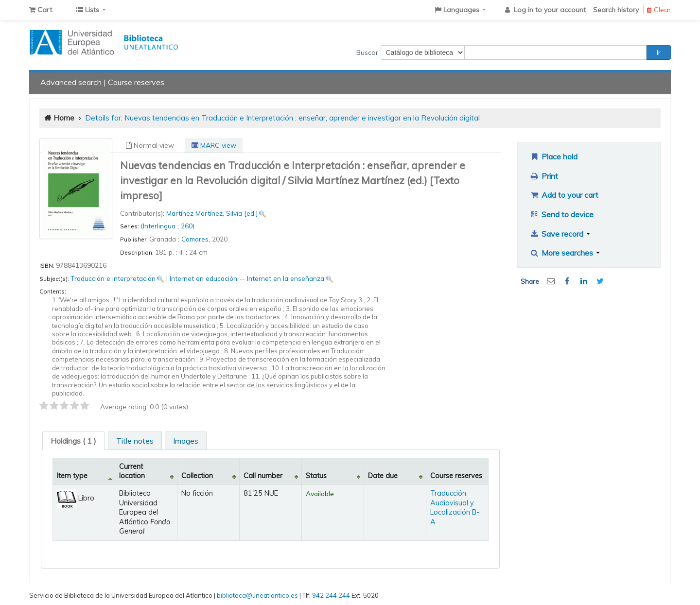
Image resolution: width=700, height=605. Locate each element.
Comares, (197, 239)
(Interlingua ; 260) (167, 226)
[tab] (73, 441)
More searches (565, 253)
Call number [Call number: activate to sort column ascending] (263, 476)
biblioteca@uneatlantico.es (257, 595)
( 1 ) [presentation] (73, 441)
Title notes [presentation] (135, 441)
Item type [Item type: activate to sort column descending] (72, 476)
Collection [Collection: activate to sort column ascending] (197, 476)
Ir (659, 52)
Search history (616, 10)
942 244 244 (331, 595)
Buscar (367, 52)
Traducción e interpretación (113, 278)
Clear (659, 10)
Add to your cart (564, 195)
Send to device (561, 214)
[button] (41, 10)
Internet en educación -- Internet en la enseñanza (247, 278)
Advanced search (71, 82)
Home (64, 118)
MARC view (214, 145)
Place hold (553, 156)
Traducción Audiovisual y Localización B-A (455, 507)
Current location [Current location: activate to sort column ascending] (132, 471)
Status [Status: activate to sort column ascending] (316, 476)
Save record (560, 234)
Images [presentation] (186, 441)
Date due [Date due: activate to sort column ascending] (383, 476)
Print (544, 176)
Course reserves (136, 82)
